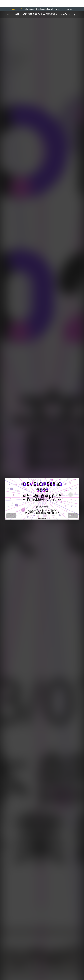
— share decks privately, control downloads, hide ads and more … (42, 9)
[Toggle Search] (74, 15)
